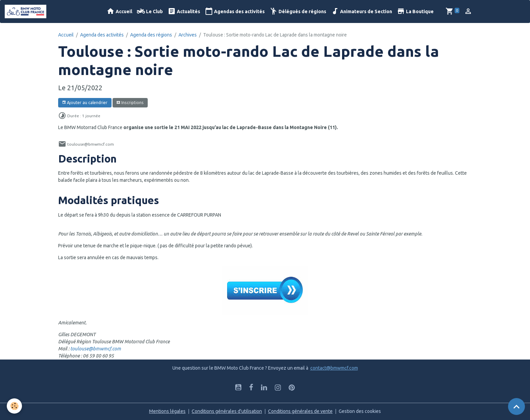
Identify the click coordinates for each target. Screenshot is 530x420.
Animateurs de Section (362, 11)
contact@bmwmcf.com (334, 368)
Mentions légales (167, 411)
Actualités (184, 11)
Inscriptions (130, 103)
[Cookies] (14, 406)
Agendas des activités (235, 11)
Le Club (150, 11)
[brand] (27, 11)
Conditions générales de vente (300, 411)
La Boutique (415, 11)
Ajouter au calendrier (85, 103)
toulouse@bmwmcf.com (96, 349)
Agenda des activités (102, 35)
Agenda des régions (151, 35)
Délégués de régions (298, 11)
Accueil (119, 11)
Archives (188, 35)
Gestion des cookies (360, 411)
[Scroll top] (516, 406)
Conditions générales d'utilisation (227, 411)
